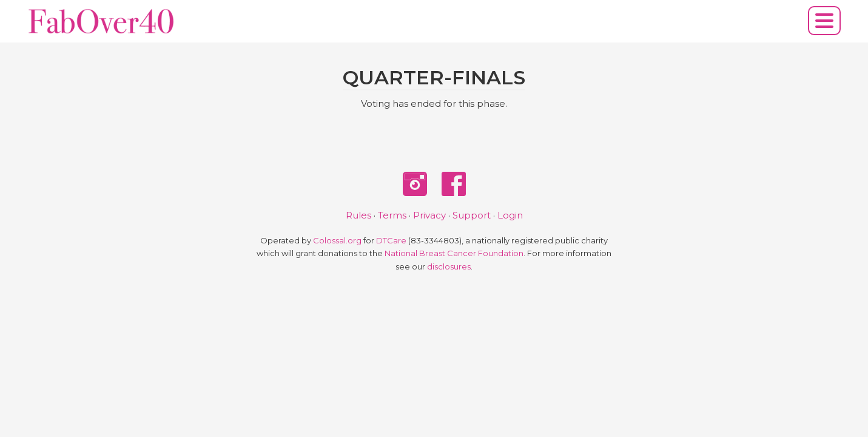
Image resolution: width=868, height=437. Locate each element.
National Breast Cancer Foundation (454, 253)
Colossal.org (337, 241)
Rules (358, 215)
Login (510, 215)
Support (472, 215)
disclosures (449, 267)
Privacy (429, 215)
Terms (392, 215)
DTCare (391, 241)
